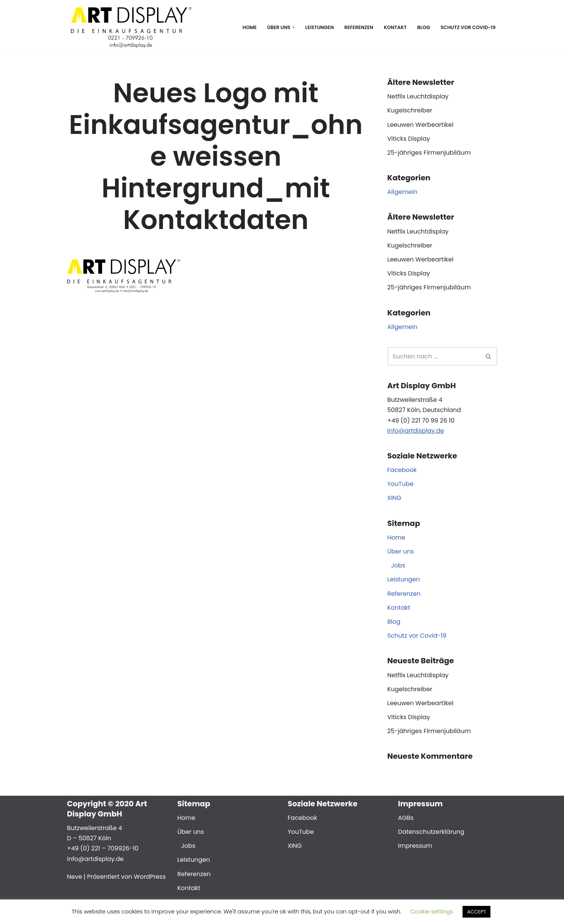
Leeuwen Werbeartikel (420, 125)
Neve (75, 877)
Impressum (415, 846)
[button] (294, 27)
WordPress (150, 877)
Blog (424, 27)
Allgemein (403, 192)
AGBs (406, 818)
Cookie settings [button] (432, 911)
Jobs (398, 565)
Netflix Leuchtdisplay (418, 96)
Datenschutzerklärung (431, 832)
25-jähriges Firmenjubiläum (429, 153)
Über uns (401, 551)
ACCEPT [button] (476, 912)
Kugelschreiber (410, 110)
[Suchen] (434, 356)
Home (250, 27)
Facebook (402, 470)
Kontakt (395, 27)
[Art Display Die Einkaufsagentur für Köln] (129, 27)
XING (395, 498)
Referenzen (359, 27)
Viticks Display (409, 139)
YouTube (400, 484)
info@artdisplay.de (416, 431)
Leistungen (320, 27)
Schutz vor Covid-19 (468, 27)
